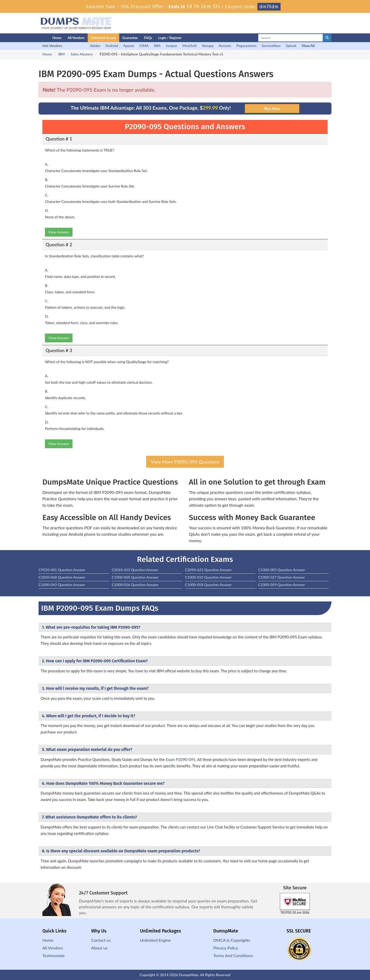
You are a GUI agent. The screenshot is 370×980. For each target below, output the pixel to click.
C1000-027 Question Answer (282, 577)
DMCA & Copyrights (232, 940)
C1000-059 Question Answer (282, 585)
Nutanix (225, 46)
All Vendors (76, 38)
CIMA (144, 46)
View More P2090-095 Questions (185, 462)
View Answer (59, 232)
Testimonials (53, 955)
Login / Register (170, 38)
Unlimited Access (103, 38)
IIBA (157, 46)
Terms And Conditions (233, 955)
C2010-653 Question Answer (135, 570)
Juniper (172, 46)
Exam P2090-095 (181, 759)
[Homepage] (35, 38)
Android (112, 46)
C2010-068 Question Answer (62, 577)
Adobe (95, 46)
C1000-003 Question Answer (282, 570)
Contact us (101, 940)
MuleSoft (190, 46)
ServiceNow (271, 46)
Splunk (291, 46)
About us (99, 948)
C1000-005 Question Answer (135, 577)
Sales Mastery (82, 54)
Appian (129, 46)
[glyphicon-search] (327, 38)
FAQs (148, 38)
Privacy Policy (226, 948)
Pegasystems (247, 46)
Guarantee (130, 38)
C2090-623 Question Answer (208, 570)
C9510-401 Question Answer (62, 570)
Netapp (208, 46)
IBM (61, 54)
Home (57, 38)
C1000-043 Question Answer (62, 585)
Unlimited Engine (155, 940)
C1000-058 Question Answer (208, 585)
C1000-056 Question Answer (135, 585)
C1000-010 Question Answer (208, 577)
